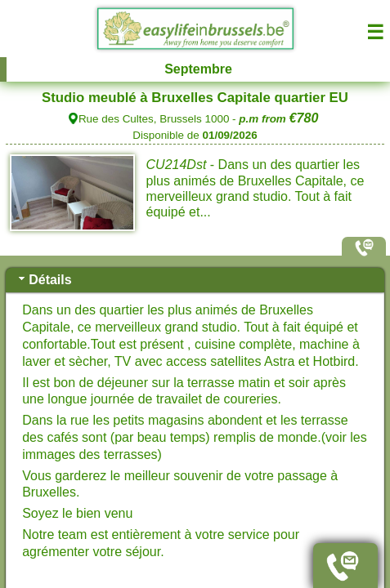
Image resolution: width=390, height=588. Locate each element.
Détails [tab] (43, 279)
